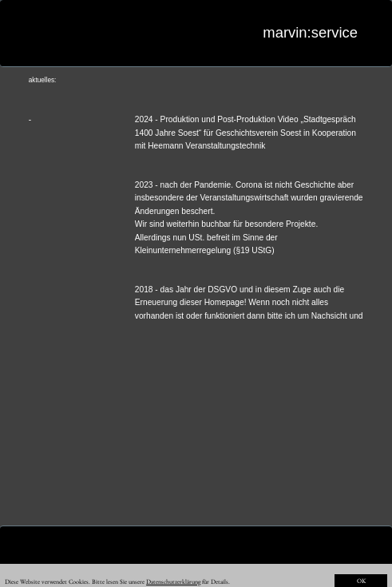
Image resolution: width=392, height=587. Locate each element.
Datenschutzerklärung (173, 581)
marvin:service (310, 32)
